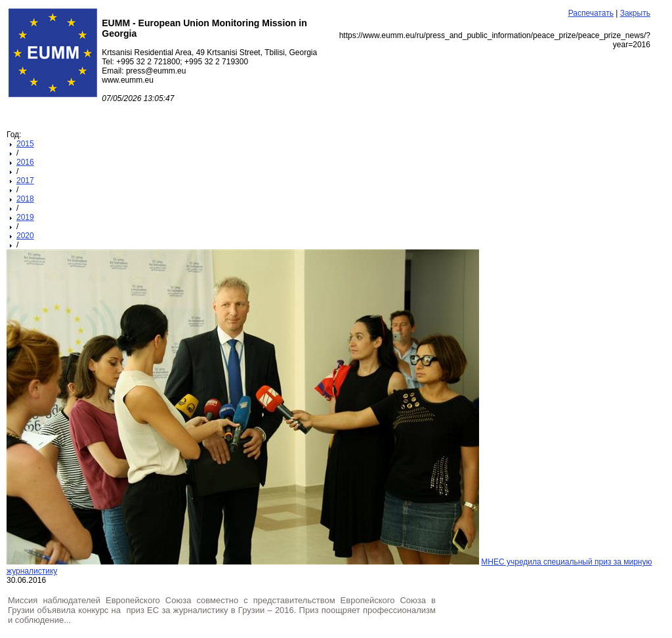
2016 (25, 162)
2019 (25, 217)
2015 (25, 144)
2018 (25, 199)
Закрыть (635, 13)
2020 (25, 236)
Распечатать (591, 13)
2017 (25, 181)
